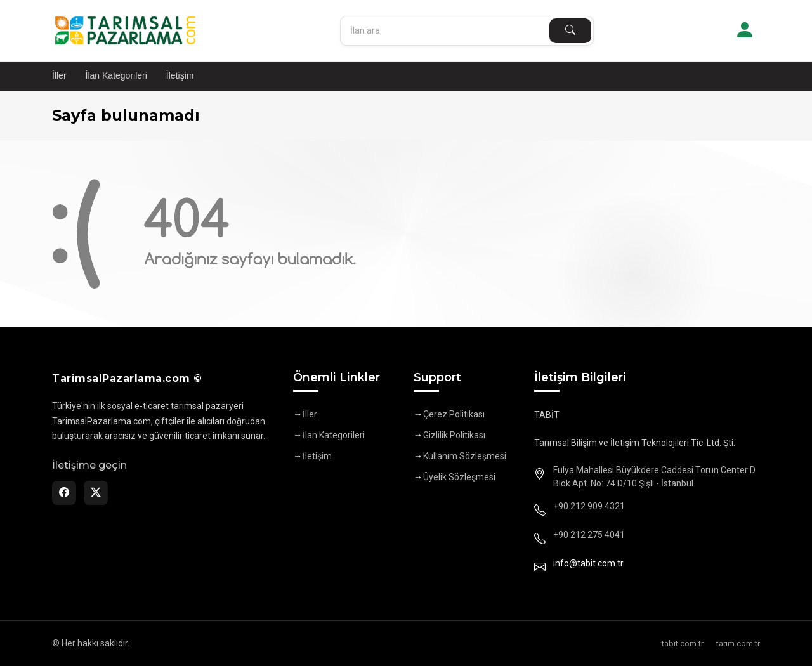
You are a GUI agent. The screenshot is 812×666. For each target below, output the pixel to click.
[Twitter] (96, 493)
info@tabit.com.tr (588, 563)
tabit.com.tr (683, 643)
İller (59, 75)
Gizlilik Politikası (454, 435)
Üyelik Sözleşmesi (459, 477)
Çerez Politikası (454, 414)
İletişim (180, 75)
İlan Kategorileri (116, 75)
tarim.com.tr (738, 643)
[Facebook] (64, 493)
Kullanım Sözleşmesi (465, 456)
